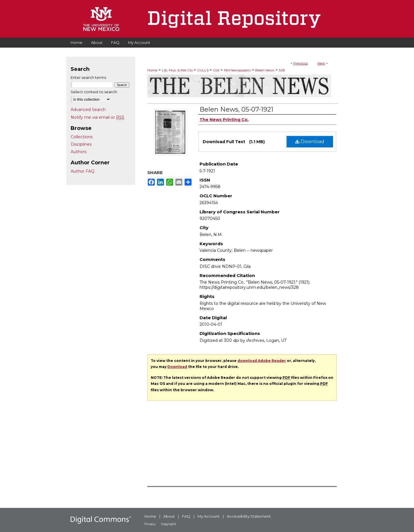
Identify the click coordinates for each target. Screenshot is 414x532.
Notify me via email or (97, 117)
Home (152, 70)
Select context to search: (94, 92)
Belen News (265, 70)
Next (321, 63)
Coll (216, 70)
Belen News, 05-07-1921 (236, 109)
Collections (82, 137)
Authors (79, 152)
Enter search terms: (89, 77)
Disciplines (81, 144)
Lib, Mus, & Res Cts (177, 70)
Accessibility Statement (249, 516)
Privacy (150, 524)
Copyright (169, 524)
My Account (209, 516)
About (169, 516)
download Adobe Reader (262, 361)
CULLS (203, 70)
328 (282, 70)
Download (310, 142)
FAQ (186, 516)
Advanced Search (88, 110)
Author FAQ (83, 171)
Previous (301, 63)
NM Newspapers (237, 70)
